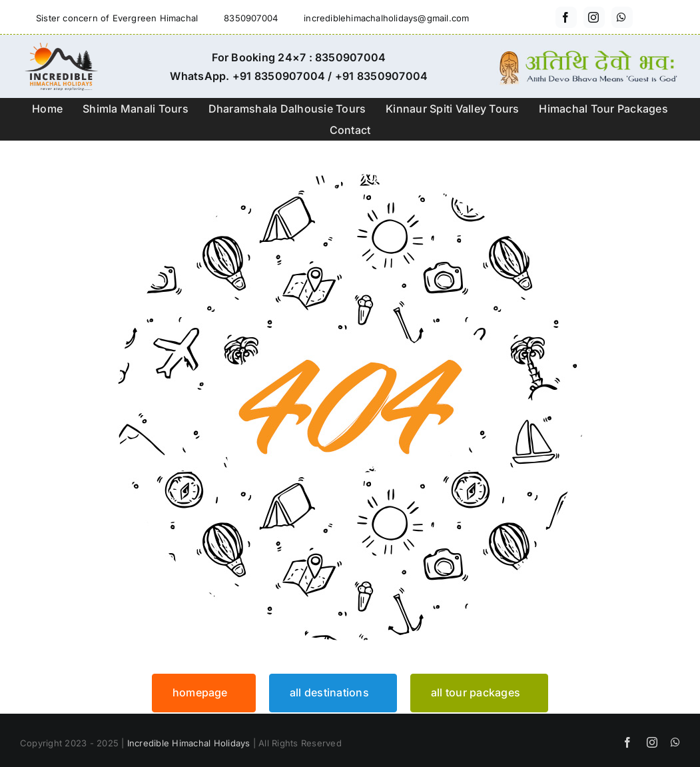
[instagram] (594, 17)
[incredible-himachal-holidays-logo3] (61, 48)
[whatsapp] (622, 17)
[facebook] (566, 17)
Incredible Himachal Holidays (189, 743)
